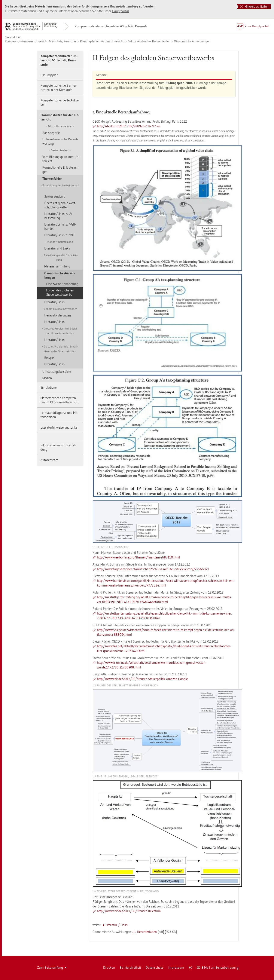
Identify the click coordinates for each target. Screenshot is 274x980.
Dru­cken (109, 967)
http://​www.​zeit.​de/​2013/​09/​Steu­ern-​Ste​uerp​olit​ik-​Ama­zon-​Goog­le (142, 679)
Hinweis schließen (254, 7)
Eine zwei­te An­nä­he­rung (62, 284)
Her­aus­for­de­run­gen (58, 315)
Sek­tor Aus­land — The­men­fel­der (149, 41)
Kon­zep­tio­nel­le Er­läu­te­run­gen (60, 170)
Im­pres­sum (176, 967)
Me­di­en (47, 378)
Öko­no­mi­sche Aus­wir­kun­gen (192, 41)
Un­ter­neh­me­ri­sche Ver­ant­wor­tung (60, 141)
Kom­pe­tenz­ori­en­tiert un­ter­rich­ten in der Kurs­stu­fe (59, 88)
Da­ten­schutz (154, 967)
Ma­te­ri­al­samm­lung (57, 266)
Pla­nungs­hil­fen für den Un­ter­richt (102, 41)
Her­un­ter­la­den (147, 932)
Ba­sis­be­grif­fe (51, 133)
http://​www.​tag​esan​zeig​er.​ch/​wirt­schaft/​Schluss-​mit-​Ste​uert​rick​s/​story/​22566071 (153, 569)
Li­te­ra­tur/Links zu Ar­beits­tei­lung (59, 216)
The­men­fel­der (52, 179)
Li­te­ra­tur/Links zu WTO (60, 235)
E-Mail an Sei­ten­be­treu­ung (218, 967)
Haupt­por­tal (121, 11)
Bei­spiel (49, 358)
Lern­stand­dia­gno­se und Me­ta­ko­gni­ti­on (59, 415)
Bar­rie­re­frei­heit (130, 967)
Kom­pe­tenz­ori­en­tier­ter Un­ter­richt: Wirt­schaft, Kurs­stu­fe (111, 26)
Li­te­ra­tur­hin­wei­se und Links (59, 427)
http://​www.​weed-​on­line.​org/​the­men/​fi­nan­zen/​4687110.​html (138, 557)
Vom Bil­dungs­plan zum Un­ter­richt (61, 159)
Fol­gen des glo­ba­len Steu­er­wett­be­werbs (60, 292)
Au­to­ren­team (49, 460)
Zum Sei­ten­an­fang (52, 967)
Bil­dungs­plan (49, 75)
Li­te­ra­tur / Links (117, 925)
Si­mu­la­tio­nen (49, 387)
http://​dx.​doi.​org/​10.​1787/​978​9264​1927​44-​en (129, 126)
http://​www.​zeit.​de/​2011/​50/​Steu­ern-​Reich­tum (129, 911)
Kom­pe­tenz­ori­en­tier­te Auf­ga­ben (60, 102)
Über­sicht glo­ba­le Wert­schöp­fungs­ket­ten (60, 205)
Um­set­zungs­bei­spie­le (57, 372)
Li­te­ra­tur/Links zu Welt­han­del (60, 226)
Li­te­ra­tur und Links (57, 248)
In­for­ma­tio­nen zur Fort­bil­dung (58, 447)
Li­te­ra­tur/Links (54, 302)
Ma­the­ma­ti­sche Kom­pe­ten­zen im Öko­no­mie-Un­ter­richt (60, 400)
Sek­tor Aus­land (55, 197)
